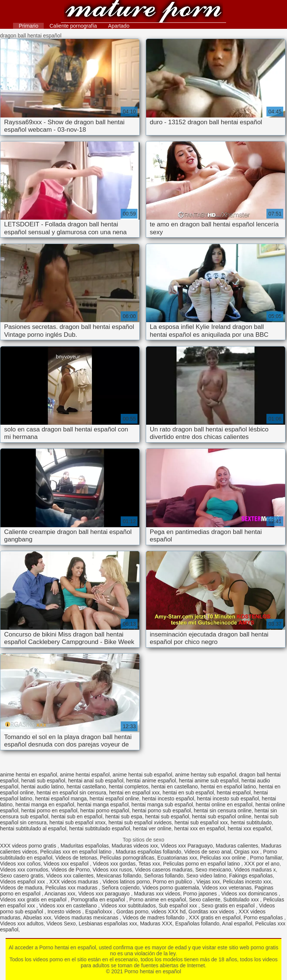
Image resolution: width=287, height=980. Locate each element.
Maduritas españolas (85, 846)
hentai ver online (152, 828)
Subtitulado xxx (242, 900)
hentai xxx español (249, 828)
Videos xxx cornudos (24, 870)
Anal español (237, 923)
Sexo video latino (206, 876)
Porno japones (201, 894)
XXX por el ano (262, 864)
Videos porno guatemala (171, 888)
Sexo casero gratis (22, 876)
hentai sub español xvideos (140, 822)
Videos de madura (21, 888)
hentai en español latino (228, 787)
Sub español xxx (178, 906)
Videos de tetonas (76, 858)
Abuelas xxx (37, 918)
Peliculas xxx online (223, 858)
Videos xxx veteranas (227, 888)
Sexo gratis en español (229, 906)
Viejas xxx (208, 882)
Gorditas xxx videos (212, 912)
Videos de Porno (70, 870)
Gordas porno (132, 912)
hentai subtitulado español (100, 828)
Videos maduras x (255, 870)
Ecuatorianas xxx (177, 858)
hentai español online (114, 799)
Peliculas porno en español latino (202, 864)
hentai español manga (61, 799)
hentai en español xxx (134, 793)
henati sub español (43, 781)
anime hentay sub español (206, 775)
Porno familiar (266, 858)
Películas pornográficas (127, 858)
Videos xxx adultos (22, 923)
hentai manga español (103, 805)
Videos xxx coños (20, 864)
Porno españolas (264, 918)
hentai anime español (151, 781)
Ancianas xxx (60, 894)
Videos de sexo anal (208, 852)
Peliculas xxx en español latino (76, 852)
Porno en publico (173, 882)
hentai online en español (224, 805)
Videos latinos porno (126, 882)
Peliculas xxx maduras (72, 888)
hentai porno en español (49, 810)
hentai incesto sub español (228, 799)
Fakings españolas (251, 876)
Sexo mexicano (213, 870)
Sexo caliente (205, 900)
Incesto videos (65, 912)
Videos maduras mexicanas (87, 918)
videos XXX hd (169, 912)
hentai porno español (105, 810)
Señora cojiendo (121, 888)
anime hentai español (85, 775)
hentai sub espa (124, 816)
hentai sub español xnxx (77, 822)
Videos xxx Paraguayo (187, 846)
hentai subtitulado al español (33, 828)
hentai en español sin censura (71, 793)
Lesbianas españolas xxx (108, 923)
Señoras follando (164, 876)
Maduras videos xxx (135, 846)
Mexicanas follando (119, 876)
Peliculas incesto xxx (247, 882)
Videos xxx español (67, 864)
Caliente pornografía (73, 26)
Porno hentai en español (143, 12)
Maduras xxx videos (157, 894)
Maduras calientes (237, 846)
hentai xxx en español (199, 828)
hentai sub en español (77, 816)
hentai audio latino (43, 787)
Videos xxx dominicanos (250, 894)
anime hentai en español (29, 775)
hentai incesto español (168, 799)
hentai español (234, 793)
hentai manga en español (45, 805)
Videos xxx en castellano (69, 906)
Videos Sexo (61, 923)
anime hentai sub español (142, 775)
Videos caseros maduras (164, 870)
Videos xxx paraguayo (104, 894)
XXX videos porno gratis (29, 846)
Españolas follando (197, 923)
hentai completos (129, 787)
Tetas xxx (149, 864)
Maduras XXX (156, 923)
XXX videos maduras (75, 882)
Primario (28, 26)
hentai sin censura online (223, 810)
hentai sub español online (222, 816)
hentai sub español (167, 816)
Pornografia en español (99, 900)
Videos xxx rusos (112, 870)
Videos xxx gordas (114, 864)
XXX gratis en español (215, 918)
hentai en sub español (188, 793)
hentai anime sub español (209, 781)
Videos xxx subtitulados (129, 906)
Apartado (119, 26)
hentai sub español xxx (201, 822)
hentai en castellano (175, 787)
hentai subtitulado (251, 822)
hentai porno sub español (161, 810)
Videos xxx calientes (70, 876)
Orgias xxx (247, 852)
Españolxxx (99, 912)
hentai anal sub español (96, 781)
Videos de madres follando (154, 918)
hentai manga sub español (162, 805)
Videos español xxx (23, 882)
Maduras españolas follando (149, 852)
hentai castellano (86, 787)
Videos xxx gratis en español (34, 900)
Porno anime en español (158, 900)
